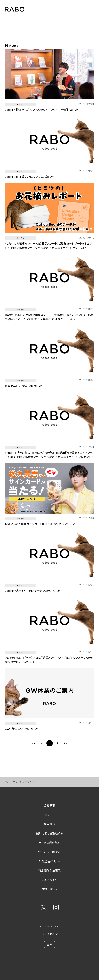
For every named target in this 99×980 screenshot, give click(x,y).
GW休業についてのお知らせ (22, 729)
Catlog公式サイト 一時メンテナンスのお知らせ (33, 591)
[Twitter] (43, 908)
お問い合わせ (49, 889)
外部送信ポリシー (50, 861)
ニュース (17, 782)
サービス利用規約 (49, 843)
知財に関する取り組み (49, 834)
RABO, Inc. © (50, 934)
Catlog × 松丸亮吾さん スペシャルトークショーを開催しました (42, 110)
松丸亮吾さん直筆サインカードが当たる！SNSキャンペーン (40, 524)
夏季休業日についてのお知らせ (24, 386)
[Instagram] (56, 908)
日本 (49, 944)
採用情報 (50, 824)
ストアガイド (49, 880)
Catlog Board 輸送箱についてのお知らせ (29, 177)
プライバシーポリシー (49, 852)
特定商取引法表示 (50, 871)
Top (7, 782)
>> (66, 743)
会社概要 (50, 806)
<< (34, 743)
